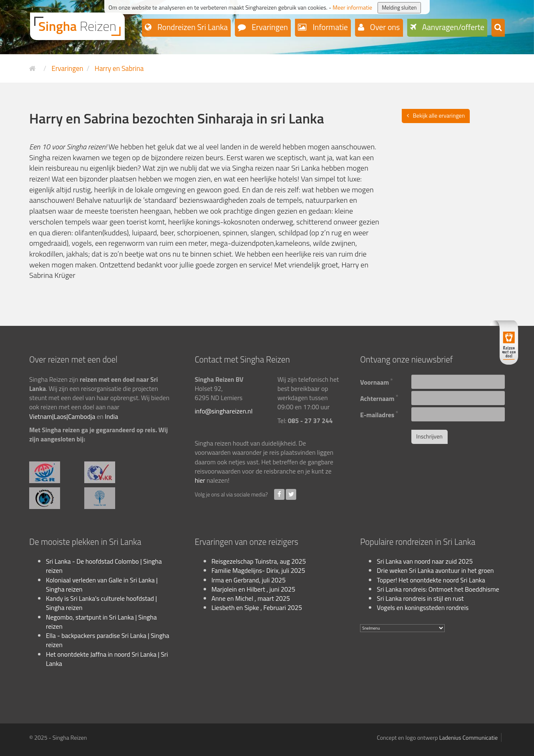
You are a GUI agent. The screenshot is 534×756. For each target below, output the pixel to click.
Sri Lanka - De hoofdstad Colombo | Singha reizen (104, 566)
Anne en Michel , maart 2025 (251, 598)
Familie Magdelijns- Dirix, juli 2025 (258, 570)
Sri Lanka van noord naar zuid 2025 (425, 561)
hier (200, 480)
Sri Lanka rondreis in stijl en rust (420, 598)
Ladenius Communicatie (469, 737)
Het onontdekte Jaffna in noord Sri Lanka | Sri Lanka (107, 659)
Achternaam (379, 397)
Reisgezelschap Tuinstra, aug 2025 (259, 561)
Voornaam (377, 381)
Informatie (329, 27)
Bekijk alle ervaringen (439, 115)
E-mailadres (379, 414)
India (111, 416)
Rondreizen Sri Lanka (192, 27)
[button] (498, 28)
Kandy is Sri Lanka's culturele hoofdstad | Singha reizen (101, 603)
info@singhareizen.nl (224, 411)
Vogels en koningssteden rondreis (423, 607)
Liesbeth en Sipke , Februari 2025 (257, 607)
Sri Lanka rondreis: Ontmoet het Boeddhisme (438, 589)
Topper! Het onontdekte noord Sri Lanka (431, 580)
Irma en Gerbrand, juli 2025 (249, 580)
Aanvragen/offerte (453, 27)
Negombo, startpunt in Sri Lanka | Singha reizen (101, 622)
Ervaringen (269, 27)
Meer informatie (352, 7)
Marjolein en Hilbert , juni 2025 (253, 589)
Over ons (384, 27)
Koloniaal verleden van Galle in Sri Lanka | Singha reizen (102, 585)
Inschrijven (429, 436)
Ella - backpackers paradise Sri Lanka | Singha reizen (108, 640)
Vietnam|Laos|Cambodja (62, 416)
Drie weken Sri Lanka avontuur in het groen (435, 570)
